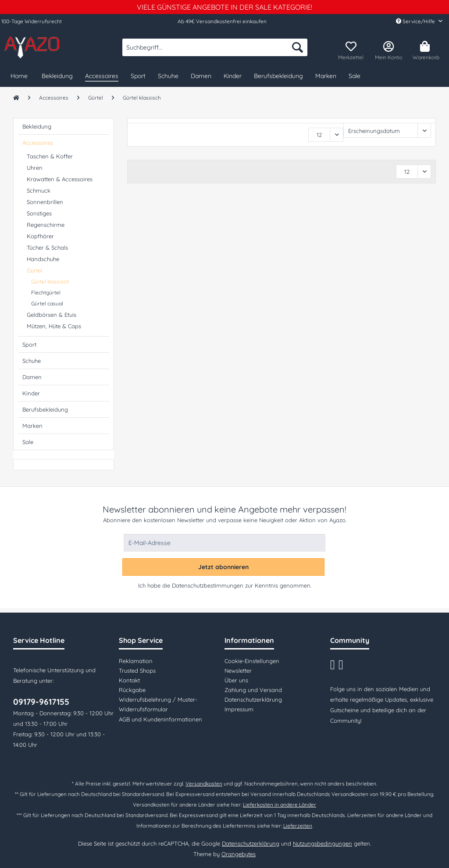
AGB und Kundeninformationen (160, 719)
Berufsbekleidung (45, 409)
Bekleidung (37, 126)
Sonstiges (39, 213)
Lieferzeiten (298, 826)
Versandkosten (204, 784)
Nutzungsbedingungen (322, 843)
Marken (32, 426)
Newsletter (238, 671)
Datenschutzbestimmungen (208, 585)
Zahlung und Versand (253, 690)
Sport (29, 344)
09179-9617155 (41, 702)
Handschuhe (43, 259)
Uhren (35, 168)
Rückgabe (132, 690)
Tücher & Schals (47, 247)
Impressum (239, 709)
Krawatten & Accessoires (60, 179)
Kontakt (129, 680)
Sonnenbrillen (45, 202)
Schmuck (39, 190)
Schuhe (32, 361)
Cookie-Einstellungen (252, 661)
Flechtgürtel (46, 292)
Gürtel (34, 270)
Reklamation (136, 661)
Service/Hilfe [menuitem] (416, 21)
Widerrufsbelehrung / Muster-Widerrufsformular (158, 704)
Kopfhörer (40, 236)
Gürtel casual (47, 303)
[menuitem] (215, 51)
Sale (28, 442)
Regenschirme (46, 225)
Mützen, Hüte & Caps (54, 326)
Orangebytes (239, 854)
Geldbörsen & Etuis (52, 315)
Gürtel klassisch (50, 282)
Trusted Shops (137, 671)
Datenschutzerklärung (253, 699)
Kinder (31, 393)
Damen (32, 377)
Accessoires (38, 143)
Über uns (236, 680)
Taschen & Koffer (50, 156)
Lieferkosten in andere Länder (280, 805)
